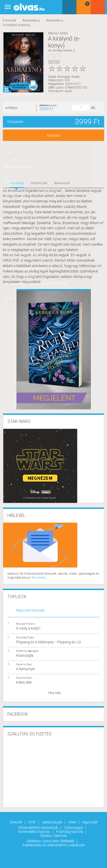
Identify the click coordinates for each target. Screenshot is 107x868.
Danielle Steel (24, 663)
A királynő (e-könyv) (17, 25)
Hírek (73, 821)
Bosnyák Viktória (26, 623)
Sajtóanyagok (53, 821)
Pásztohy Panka (25, 636)
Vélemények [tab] (39, 183)
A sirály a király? (28, 627)
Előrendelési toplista (35, 830)
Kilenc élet (24, 681)
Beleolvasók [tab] (62, 183)
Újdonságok (74, 826)
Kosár (85, 9)
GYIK (33, 821)
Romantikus (31, 20)
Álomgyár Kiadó (68, 76)
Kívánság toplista (70, 830)
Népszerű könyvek (30, 609)
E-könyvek (10, 20)
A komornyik (25, 668)
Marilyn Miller (58, 33)
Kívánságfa (25, 654)
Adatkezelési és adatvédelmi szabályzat (53, 843)
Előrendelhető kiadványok (39, 826)
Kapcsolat (90, 821)
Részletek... (39, 577)
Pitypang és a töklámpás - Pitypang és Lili (49, 641)
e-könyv (12, 107)
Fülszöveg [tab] (17, 183)
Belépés (100, 9)
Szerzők (16, 821)
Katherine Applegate (27, 650)
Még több (54, 692)
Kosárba (53, 135)
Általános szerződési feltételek (51, 840)
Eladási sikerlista (54, 834)
